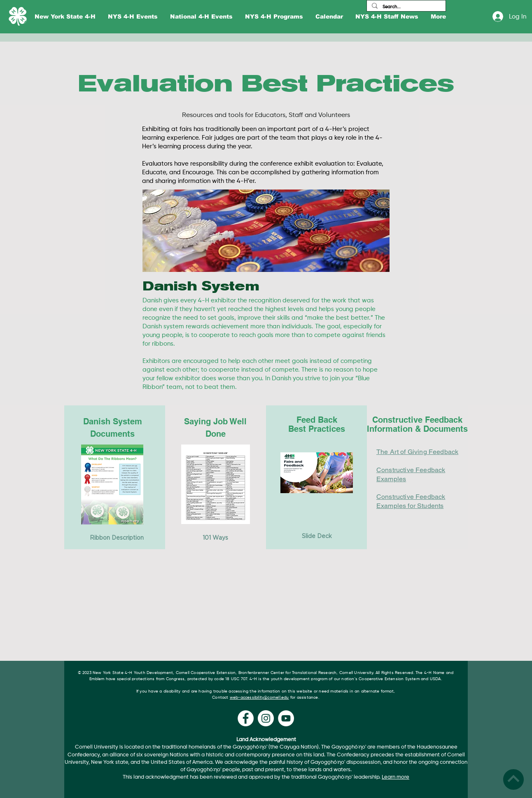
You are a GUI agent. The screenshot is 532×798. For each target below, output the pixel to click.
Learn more (395, 777)
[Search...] (405, 7)
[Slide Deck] (317, 536)
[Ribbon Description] (117, 538)
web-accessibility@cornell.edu (259, 697)
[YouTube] (286, 718)
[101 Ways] (215, 538)
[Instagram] (266, 718)
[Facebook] (246, 718)
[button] (65, 17)
